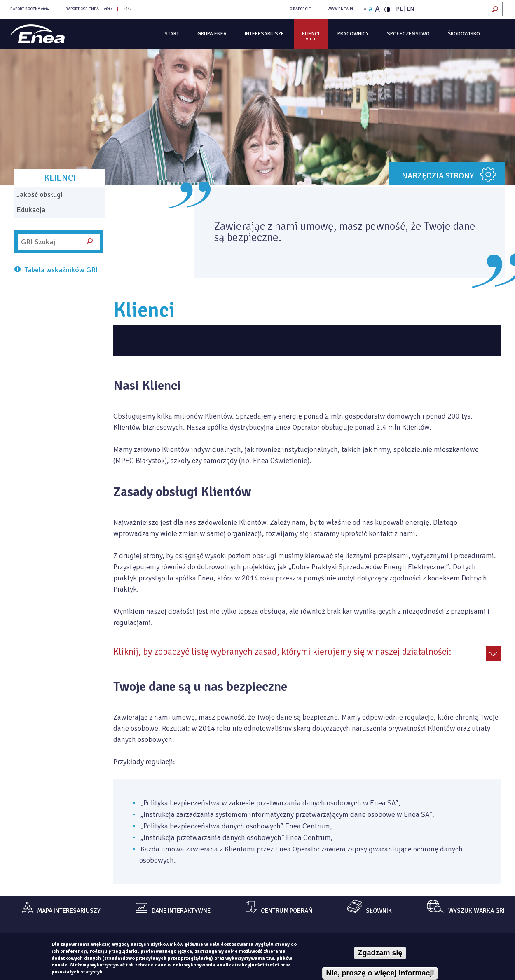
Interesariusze (264, 34)
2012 (127, 9)
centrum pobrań (287, 911)
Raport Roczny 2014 (30, 9)
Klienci (311, 34)
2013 (108, 9)
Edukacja (31, 210)
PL (399, 9)
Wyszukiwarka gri (476, 911)
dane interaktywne (181, 911)
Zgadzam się (380, 953)
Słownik (379, 911)
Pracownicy (353, 34)
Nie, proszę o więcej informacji (380, 973)
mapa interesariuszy (69, 911)
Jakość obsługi (40, 194)
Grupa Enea (212, 34)
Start (172, 34)
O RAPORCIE (300, 9)
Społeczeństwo (408, 34)
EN (410, 9)
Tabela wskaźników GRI (61, 270)
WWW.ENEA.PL (341, 9)
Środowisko (464, 34)
